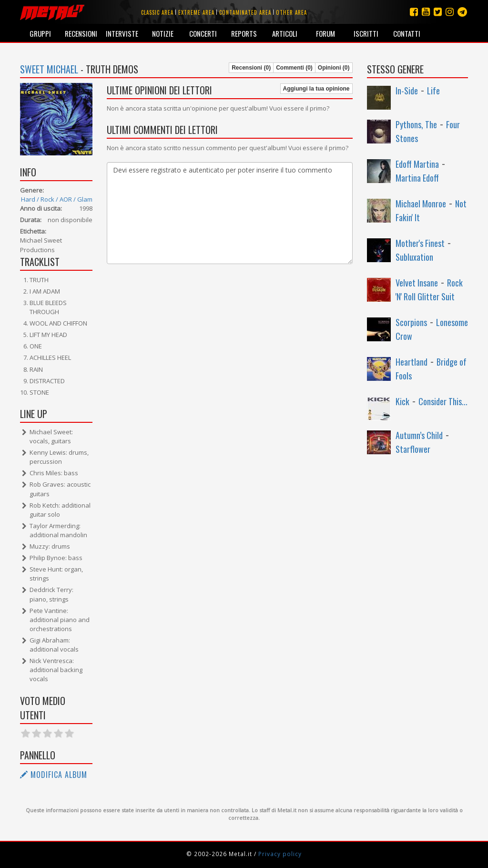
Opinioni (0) (334, 68)
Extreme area (196, 12)
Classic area (157, 12)
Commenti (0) (294, 68)
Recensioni (81, 33)
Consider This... (443, 401)
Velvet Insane (417, 283)
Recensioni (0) (251, 68)
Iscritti (366, 33)
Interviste (122, 33)
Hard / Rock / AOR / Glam (57, 199)
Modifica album (54, 775)
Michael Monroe (421, 204)
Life (433, 91)
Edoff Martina (417, 164)
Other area (291, 12)
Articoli (285, 33)
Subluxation (414, 257)
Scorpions (411, 322)
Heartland (412, 362)
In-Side (407, 91)
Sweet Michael (49, 69)
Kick (402, 401)
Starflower (413, 449)
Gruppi (40, 33)
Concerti (203, 33)
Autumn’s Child (419, 435)
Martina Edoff (417, 178)
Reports (244, 33)
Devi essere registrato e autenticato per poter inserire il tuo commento (230, 213)
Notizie (163, 33)
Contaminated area (245, 12)
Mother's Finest (420, 243)
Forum (325, 33)
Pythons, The (416, 124)
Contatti (407, 33)
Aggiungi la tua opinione (316, 89)
